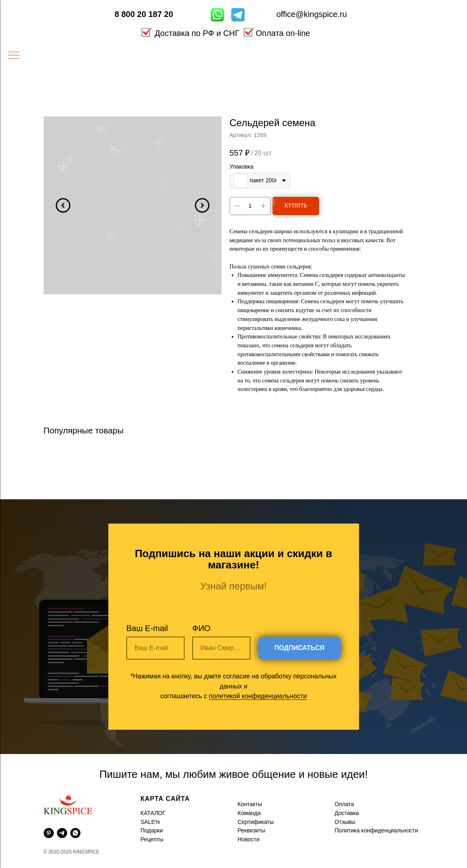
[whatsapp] (75, 833)
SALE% (150, 822)
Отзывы (345, 822)
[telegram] (62, 833)
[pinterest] (49, 833)
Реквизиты (252, 830)
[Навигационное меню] (14, 56)
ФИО (202, 628)
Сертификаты (256, 822)
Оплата (344, 804)
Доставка (347, 813)
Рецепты (152, 839)
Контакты (250, 804)
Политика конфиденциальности (377, 830)
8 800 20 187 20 (144, 14)
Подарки (152, 830)
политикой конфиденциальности (258, 696)
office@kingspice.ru (312, 14)
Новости (249, 839)
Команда (249, 813)
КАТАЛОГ (153, 813)
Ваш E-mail (147, 628)
